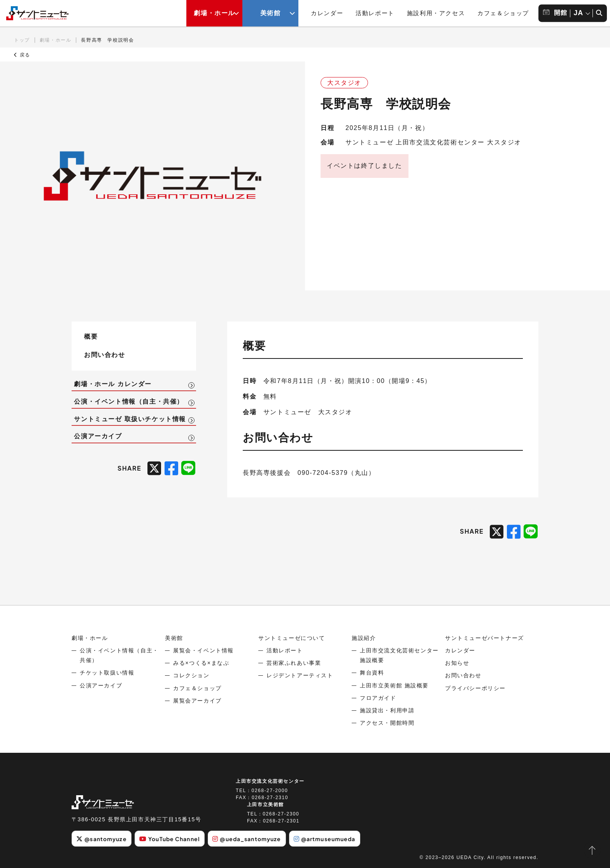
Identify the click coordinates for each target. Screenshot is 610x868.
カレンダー (327, 13)
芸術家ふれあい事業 (294, 663)
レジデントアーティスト (300, 675)
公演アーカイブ (98, 436)
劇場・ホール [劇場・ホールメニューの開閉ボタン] (214, 13)
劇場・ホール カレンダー (113, 384)
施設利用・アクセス (436, 13)
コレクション (191, 675)
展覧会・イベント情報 (203, 650)
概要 (91, 336)
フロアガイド (378, 698)
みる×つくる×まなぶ (201, 663)
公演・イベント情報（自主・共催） (129, 401)
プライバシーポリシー (475, 688)
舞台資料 (372, 673)
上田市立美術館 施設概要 (394, 685)
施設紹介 (364, 638)
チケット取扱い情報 (107, 673)
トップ (22, 40)
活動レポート (375, 13)
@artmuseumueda (325, 839)
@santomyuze (101, 839)
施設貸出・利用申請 (387, 710)
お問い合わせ (105, 354)
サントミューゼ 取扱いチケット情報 (130, 419)
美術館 (174, 638)
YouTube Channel (170, 839)
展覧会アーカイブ (197, 701)
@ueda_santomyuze (247, 839)
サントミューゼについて (292, 638)
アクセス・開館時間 (387, 723)
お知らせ (457, 663)
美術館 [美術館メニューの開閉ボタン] (271, 13)
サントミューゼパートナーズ (485, 638)
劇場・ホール (56, 40)
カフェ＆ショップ (503, 13)
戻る (22, 55)
